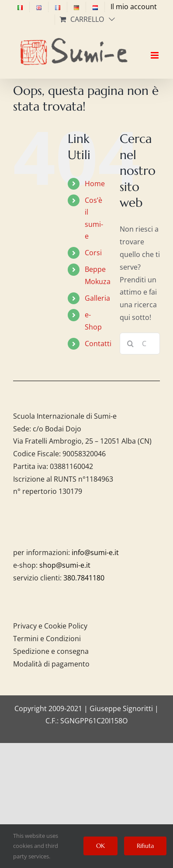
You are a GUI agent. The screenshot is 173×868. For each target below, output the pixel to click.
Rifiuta (145, 846)
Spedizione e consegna (51, 651)
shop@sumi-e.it (65, 565)
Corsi (93, 253)
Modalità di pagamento (51, 664)
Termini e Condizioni (47, 639)
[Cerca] (131, 344)
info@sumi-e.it (95, 552)
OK (100, 846)
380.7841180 (84, 578)
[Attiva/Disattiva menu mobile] (155, 48)
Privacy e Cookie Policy (50, 626)
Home (95, 184)
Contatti (98, 344)
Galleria (97, 298)
